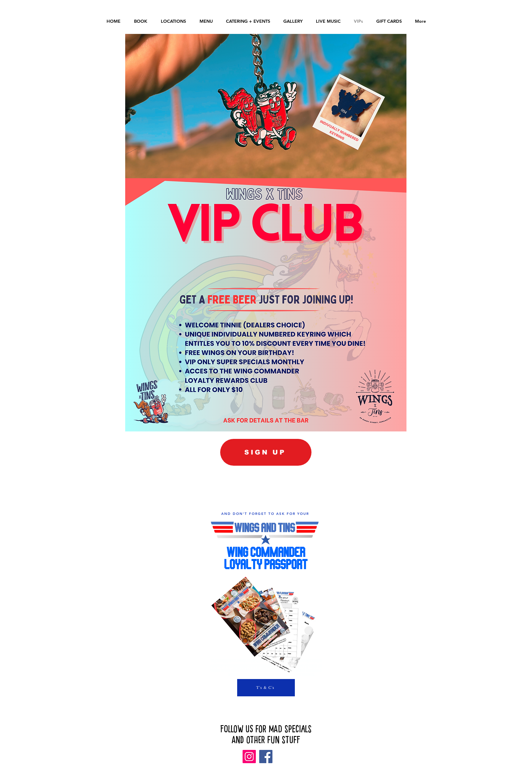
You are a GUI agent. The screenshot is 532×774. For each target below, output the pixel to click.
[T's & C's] (266, 688)
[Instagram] (249, 757)
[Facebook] (266, 757)
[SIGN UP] (266, 452)
